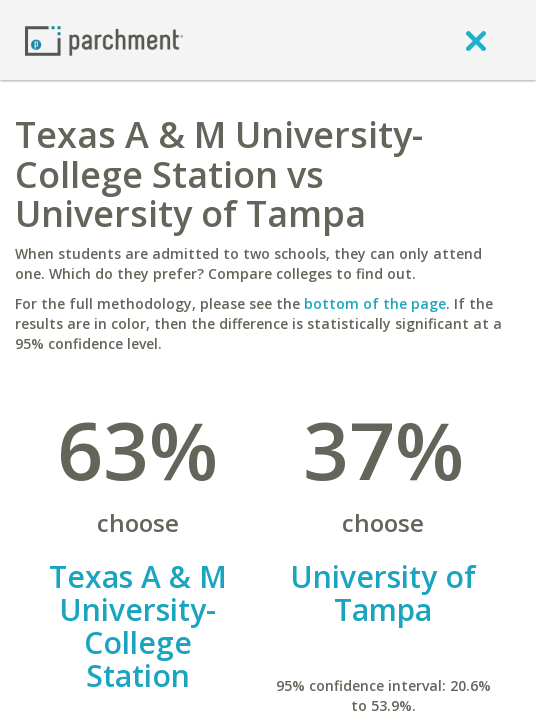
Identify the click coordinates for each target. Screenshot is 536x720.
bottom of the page (375, 303)
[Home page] (104, 39)
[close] (476, 40)
